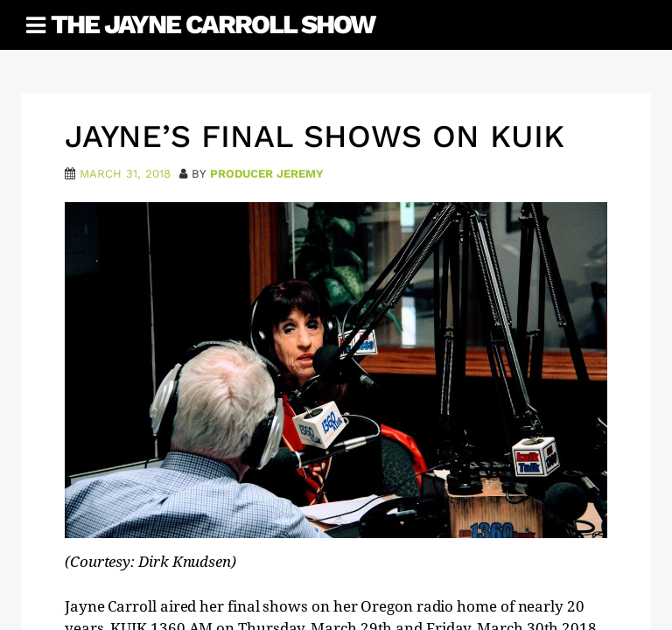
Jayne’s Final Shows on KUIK (315, 136)
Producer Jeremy (267, 174)
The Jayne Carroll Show (213, 24)
